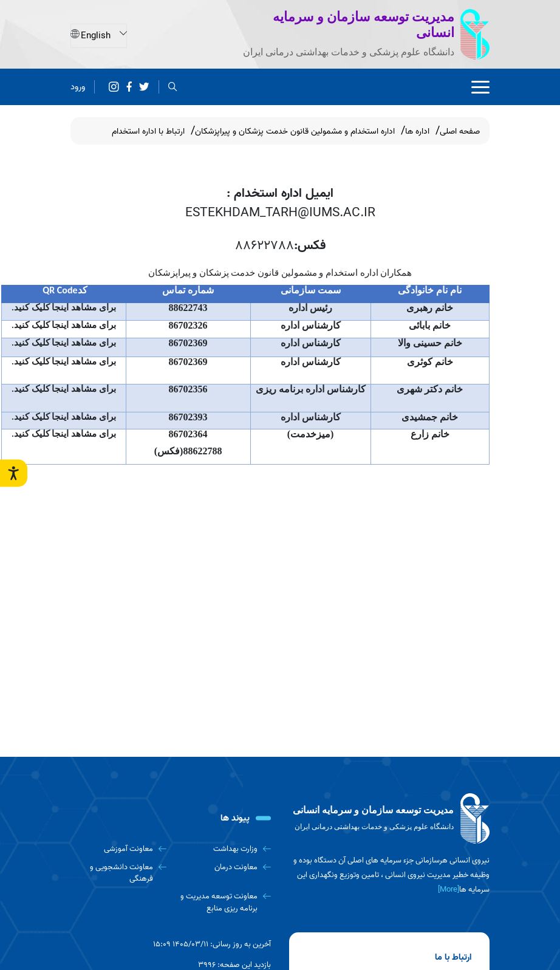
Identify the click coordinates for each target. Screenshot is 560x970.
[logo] (389, 819)
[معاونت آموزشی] (118, 849)
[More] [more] (449, 890)
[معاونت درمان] (224, 867)
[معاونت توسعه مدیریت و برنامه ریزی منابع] (224, 902)
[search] (173, 86)
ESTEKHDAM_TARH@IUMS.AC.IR (280, 213)
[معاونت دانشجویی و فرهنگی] (118, 873)
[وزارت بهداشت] (224, 849)
